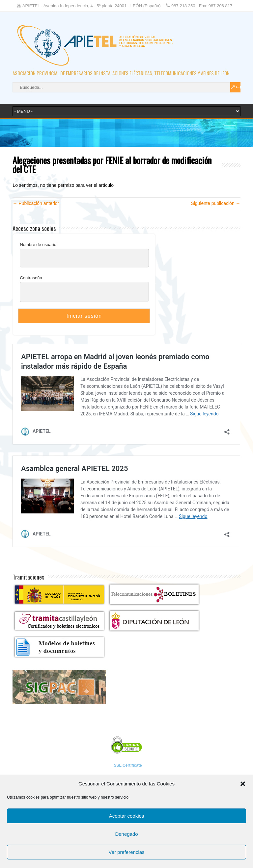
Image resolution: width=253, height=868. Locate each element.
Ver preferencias (126, 852)
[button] (243, 784)
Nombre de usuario (38, 245)
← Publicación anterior (36, 203)
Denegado (126, 834)
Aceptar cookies (127, 816)
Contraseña (31, 278)
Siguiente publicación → (215, 203)
